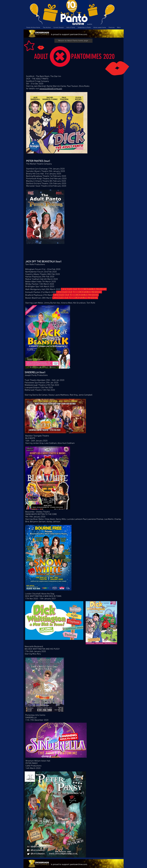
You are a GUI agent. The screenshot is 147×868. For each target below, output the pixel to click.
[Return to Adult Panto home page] (73, 41)
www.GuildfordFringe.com (51, 89)
